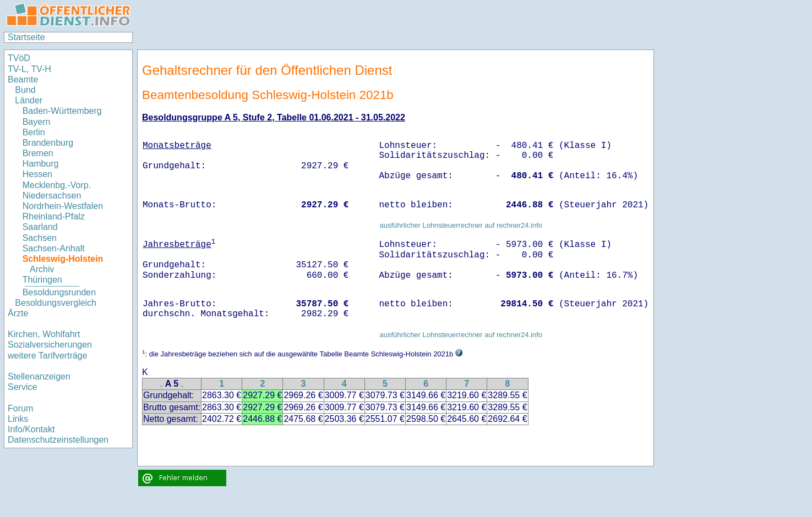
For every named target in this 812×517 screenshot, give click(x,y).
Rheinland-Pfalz (54, 216)
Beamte (23, 79)
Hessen (37, 174)
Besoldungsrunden (59, 292)
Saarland (40, 227)
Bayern (37, 122)
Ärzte (18, 313)
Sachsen (40, 238)
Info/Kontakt (31, 429)
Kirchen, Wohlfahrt (44, 334)
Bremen (38, 153)
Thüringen (42, 280)
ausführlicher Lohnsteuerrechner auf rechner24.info (461, 225)
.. (162, 385)
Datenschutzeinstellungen (58, 440)
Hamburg (41, 164)
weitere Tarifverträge (48, 356)
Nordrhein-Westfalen (63, 206)
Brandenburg (48, 143)
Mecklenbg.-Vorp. (57, 185)
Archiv (42, 269)
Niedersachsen (52, 196)
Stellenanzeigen (39, 376)
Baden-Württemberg (62, 111)
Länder (29, 100)
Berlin (34, 132)
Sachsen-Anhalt (54, 248)
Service (22, 387)
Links (18, 419)
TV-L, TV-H (29, 69)
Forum (20, 408)
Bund (25, 90)
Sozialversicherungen (50, 345)
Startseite (26, 37)
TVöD (19, 58)
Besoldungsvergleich (56, 303)
